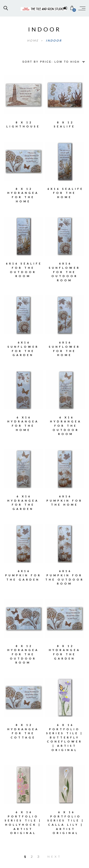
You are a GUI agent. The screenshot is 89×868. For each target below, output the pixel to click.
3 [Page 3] (38, 857)
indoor (54, 41)
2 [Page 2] (32, 857)
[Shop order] (52, 62)
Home (33, 41)
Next (54, 857)
